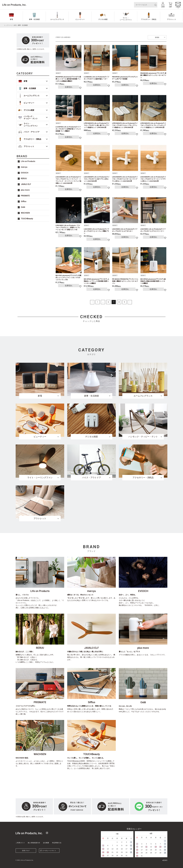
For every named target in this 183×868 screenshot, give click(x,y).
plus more (25, 190)
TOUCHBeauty (27, 219)
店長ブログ (26, 851)
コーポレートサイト (49, 851)
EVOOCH (25, 173)
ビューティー (80, 19)
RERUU (24, 178)
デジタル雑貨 (103, 19)
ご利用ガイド (20, 843)
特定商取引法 (57, 843)
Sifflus (24, 201)
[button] (92, 302)
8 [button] (119, 302)
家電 (11, 19)
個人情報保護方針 (34, 843)
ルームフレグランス (57, 19)
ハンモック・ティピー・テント (31, 117)
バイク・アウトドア (32, 132)
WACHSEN (25, 213)
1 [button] (98, 302)
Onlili (23, 207)
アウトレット (172, 19)
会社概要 (46, 843)
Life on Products (28, 161)
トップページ (8, 25)
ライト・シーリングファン (126, 19)
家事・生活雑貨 (34, 19)
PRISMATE (25, 196)
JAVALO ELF (26, 184)
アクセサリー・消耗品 (149, 19)
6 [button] (108, 302)
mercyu (24, 167)
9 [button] (124, 302)
